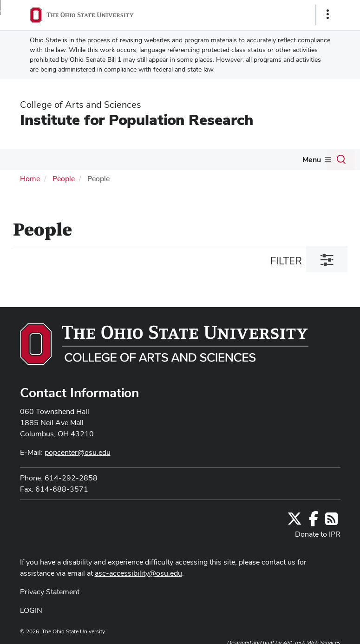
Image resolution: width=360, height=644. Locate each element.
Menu (312, 160)
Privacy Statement (50, 592)
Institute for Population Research (137, 120)
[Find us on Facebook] (314, 522)
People (64, 179)
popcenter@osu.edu (78, 452)
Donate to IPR (318, 534)
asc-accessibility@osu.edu (138, 573)
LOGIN (31, 610)
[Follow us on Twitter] (295, 522)
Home (30, 179)
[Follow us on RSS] (331, 522)
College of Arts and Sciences (81, 105)
